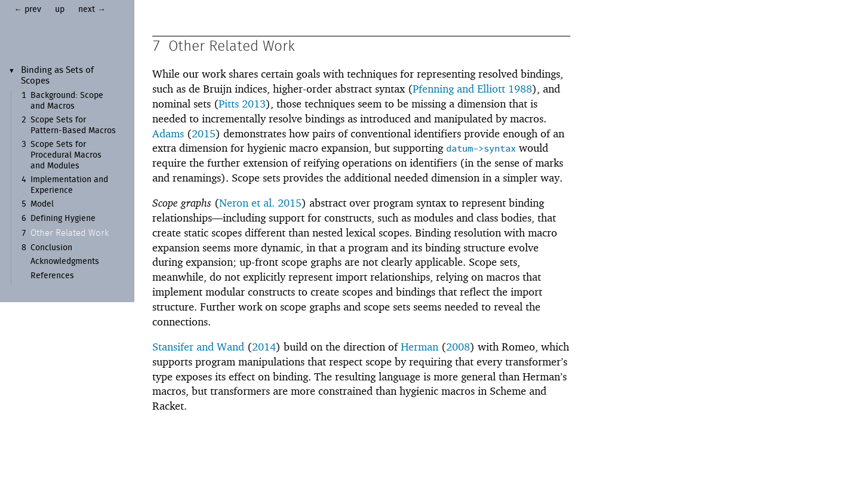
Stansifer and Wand (198, 347)
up (60, 10)
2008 (458, 347)
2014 (264, 347)
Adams (168, 134)
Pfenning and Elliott (459, 89)
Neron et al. (247, 203)
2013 (254, 104)
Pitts (229, 104)
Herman (420, 347)
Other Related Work (70, 233)
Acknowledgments (65, 262)
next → (92, 10)
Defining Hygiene (63, 219)
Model (42, 204)
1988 (520, 89)
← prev (28, 10)
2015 (204, 134)
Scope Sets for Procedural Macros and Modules (66, 155)
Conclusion (51, 248)
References (52, 276)
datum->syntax (481, 150)
